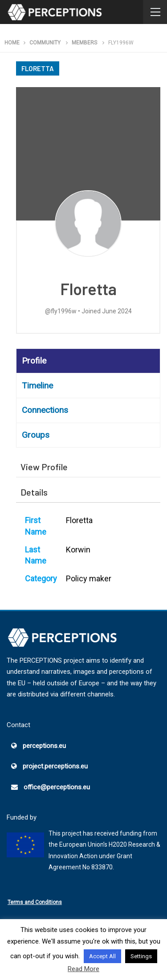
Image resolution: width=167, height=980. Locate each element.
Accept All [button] (102, 956)
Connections (45, 410)
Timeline (37, 386)
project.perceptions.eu (55, 766)
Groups (36, 435)
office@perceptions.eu (57, 787)
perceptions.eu (44, 746)
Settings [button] (141, 956)
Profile (34, 361)
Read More (83, 969)
